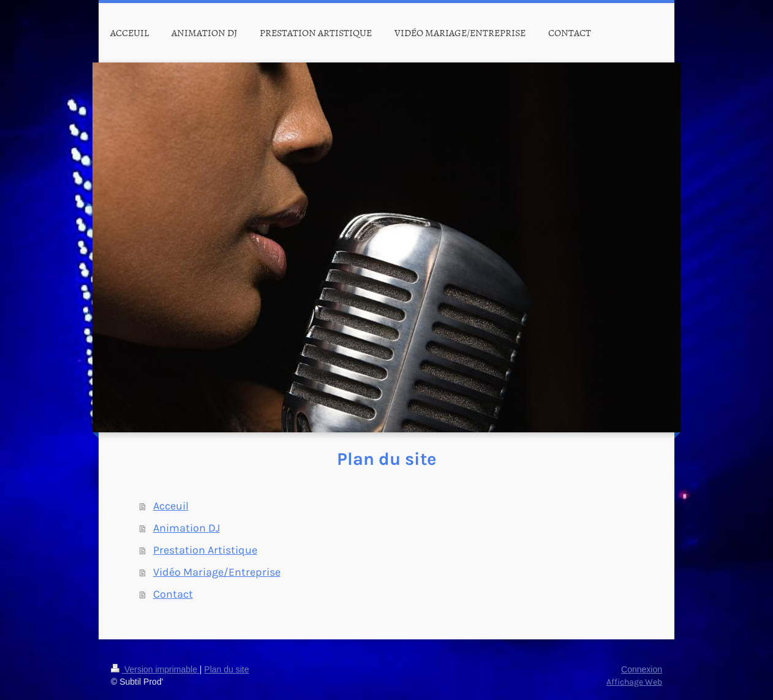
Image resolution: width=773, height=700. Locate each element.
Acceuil (171, 506)
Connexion (642, 669)
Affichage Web (634, 682)
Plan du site (226, 669)
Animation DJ (187, 528)
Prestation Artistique (205, 550)
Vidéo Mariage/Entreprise (217, 572)
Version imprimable (155, 669)
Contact (173, 594)
